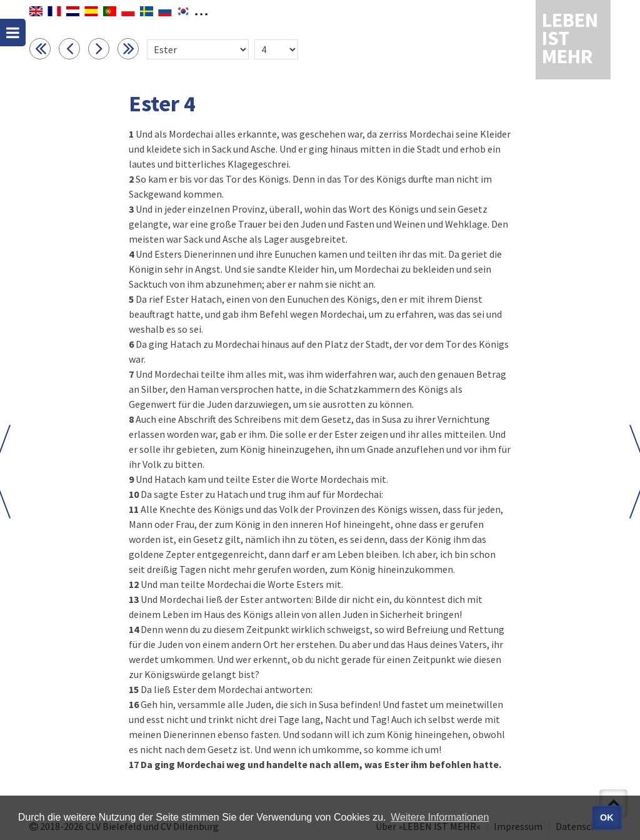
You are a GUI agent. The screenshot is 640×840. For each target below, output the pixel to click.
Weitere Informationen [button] (440, 817)
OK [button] (607, 817)
